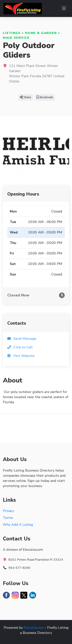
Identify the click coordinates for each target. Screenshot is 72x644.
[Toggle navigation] (64, 8)
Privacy (8, 511)
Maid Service (16, 38)
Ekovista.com (34, 628)
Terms (8, 518)
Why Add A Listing (18, 525)
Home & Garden (41, 33)
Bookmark (45, 97)
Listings (12, 33)
